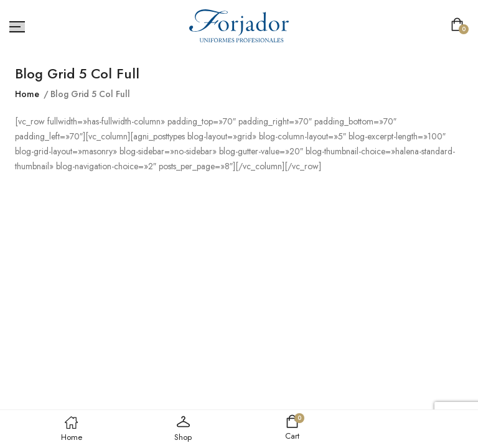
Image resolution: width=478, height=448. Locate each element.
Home (27, 94)
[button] (460, 26)
